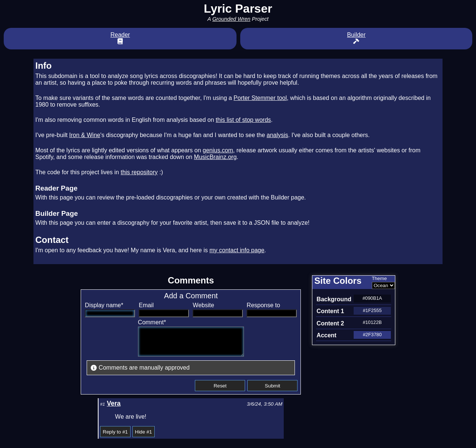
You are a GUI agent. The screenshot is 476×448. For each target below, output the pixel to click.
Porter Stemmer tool (260, 98)
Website (203, 305)
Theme (379, 278)
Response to (263, 305)
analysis (277, 135)
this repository (139, 172)
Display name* (104, 305)
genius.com (218, 150)
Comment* (146, 322)
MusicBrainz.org (216, 157)
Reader (120, 38)
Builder (356, 38)
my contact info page (237, 250)
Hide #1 (144, 437)
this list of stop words (243, 120)
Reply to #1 (115, 437)
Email (146, 305)
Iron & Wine (85, 135)
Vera (114, 409)
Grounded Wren (231, 19)
